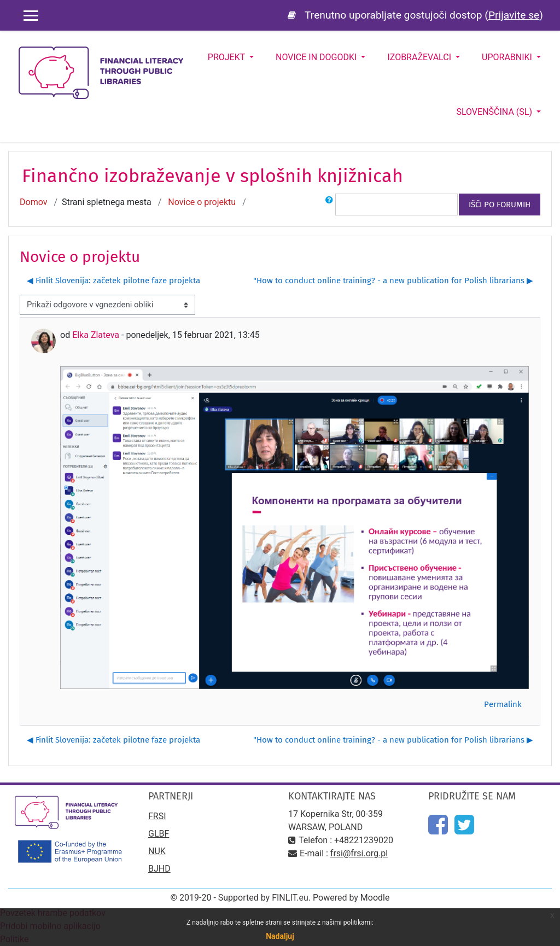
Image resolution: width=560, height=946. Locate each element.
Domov (33, 202)
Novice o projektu (202, 202)
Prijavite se (514, 15)
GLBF (159, 834)
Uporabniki (508, 57)
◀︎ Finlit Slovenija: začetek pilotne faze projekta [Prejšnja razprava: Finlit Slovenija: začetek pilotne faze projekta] (113, 281)
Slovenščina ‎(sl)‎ (495, 112)
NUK (157, 851)
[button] (329, 205)
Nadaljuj (280, 936)
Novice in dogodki (317, 57)
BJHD (159, 869)
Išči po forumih (500, 205)
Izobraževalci (420, 57)
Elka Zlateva (96, 335)
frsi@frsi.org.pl (359, 853)
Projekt (227, 57)
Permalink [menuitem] (503, 704)
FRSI (157, 816)
